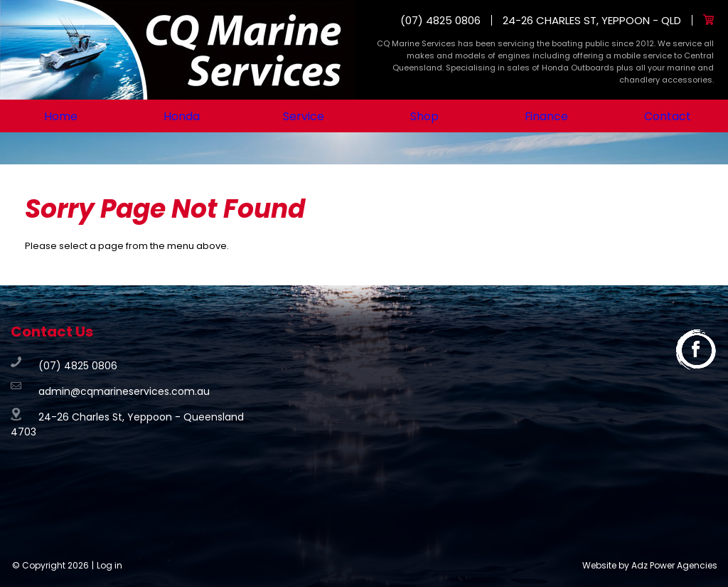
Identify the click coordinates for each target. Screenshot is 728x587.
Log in (109, 565)
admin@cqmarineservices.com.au (124, 391)
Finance (546, 116)
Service (303, 116)
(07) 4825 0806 (440, 20)
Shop (425, 116)
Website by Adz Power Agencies (650, 565)
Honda (182, 116)
